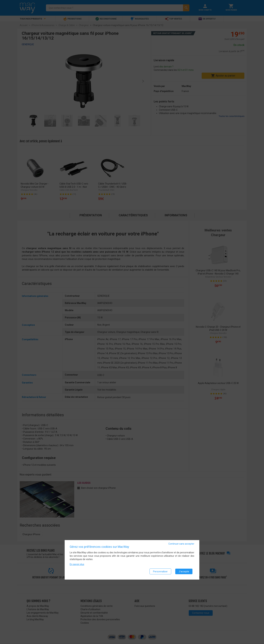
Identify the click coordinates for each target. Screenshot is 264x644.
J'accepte (184, 572)
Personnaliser (160, 572)
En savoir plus (77, 564)
